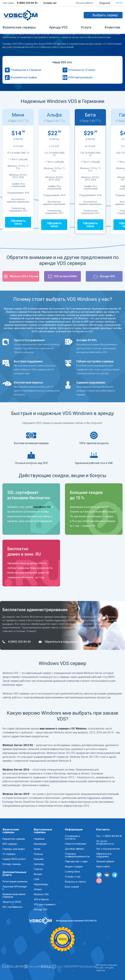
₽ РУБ (119, 3)
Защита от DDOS (12, 902)
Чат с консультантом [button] (108, 849)
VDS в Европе (41, 899)
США (36, 879)
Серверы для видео (14, 849)
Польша (38, 854)
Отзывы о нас (73, 877)
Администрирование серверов (14, 896)
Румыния (39, 859)
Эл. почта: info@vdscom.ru (105, 842)
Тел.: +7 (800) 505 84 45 (109, 836)
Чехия (37, 849)
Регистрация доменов (15, 882)
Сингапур (39, 864)
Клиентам (112, 27)
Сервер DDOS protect (14, 859)
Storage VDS (41, 910)
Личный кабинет (84, 3)
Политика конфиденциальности (77, 855)
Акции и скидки (74, 867)
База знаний (72, 887)
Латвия (38, 889)
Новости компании (76, 844)
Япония (38, 874)
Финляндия (40, 844)
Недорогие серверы (14, 839)
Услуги (86, 27)
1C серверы (9, 854)
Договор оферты (75, 849)
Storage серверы (12, 864)
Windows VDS (41, 894)
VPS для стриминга (45, 904)
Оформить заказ (18, 222)
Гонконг (38, 869)
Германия (39, 839)
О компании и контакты (73, 837)
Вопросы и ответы (75, 882)
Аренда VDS (58, 27)
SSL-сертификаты (12, 907)
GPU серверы (10, 844)
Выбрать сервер (103, 15)
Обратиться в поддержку (61, 642)
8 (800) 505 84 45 (27, 3)
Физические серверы (19, 27)
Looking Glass (73, 872)
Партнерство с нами (76, 861)
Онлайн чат (50, 3)
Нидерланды (41, 884)
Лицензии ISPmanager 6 (15, 888)
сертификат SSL (42, 507)
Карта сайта (103, 867)
